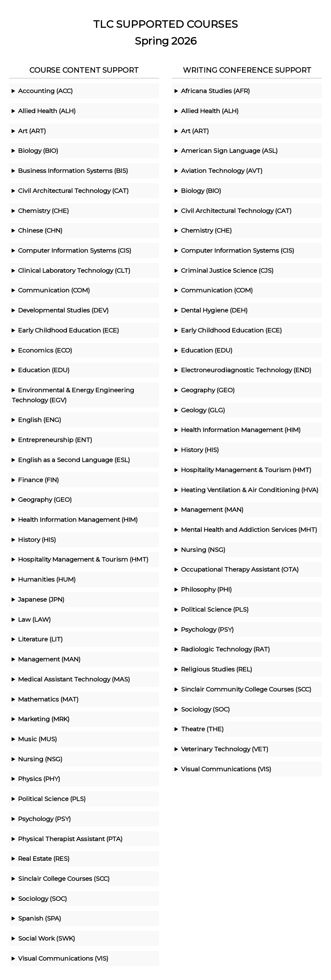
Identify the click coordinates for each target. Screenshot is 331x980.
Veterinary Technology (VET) (225, 749)
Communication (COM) (54, 290)
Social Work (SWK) (47, 938)
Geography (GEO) (45, 500)
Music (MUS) (37, 739)
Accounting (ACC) (45, 91)
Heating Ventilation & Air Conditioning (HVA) (250, 490)
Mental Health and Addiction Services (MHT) (249, 530)
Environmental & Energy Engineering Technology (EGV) (73, 395)
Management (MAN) (49, 659)
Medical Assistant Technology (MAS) (74, 679)
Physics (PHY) (39, 779)
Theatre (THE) (202, 729)
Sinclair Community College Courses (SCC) (246, 689)
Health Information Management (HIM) (78, 520)
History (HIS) (37, 540)
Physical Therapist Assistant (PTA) (70, 839)
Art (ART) (32, 131)
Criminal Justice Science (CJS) (227, 270)
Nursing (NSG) (40, 759)
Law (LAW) (34, 619)
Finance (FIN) (38, 480)
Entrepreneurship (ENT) (55, 440)
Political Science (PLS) (52, 799)
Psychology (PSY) (44, 819)
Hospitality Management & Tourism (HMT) (83, 559)
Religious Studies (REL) (217, 669)
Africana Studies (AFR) (215, 91)
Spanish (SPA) (40, 918)
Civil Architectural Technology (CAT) (73, 191)
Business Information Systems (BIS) (73, 171)
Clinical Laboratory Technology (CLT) (74, 270)
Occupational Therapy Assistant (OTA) (240, 569)
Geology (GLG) (203, 410)
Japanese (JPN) (41, 599)
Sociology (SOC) (43, 899)
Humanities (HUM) (47, 579)
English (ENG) (40, 420)
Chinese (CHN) (40, 230)
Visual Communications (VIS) (63, 958)
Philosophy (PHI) (206, 589)
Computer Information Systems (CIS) (75, 250)
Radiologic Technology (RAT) (225, 649)
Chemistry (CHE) (43, 211)
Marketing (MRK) (44, 719)
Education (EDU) (44, 370)
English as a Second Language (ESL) (74, 460)
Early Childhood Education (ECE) (69, 330)
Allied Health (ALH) (47, 111)
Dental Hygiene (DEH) (214, 310)
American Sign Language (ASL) (229, 151)
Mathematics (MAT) (48, 699)
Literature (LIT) (40, 639)
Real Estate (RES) (44, 859)
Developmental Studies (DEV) (63, 310)
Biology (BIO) (38, 151)
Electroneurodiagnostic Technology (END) (246, 370)
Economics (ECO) (45, 350)
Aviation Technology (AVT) (222, 171)
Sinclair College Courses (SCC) (64, 879)
